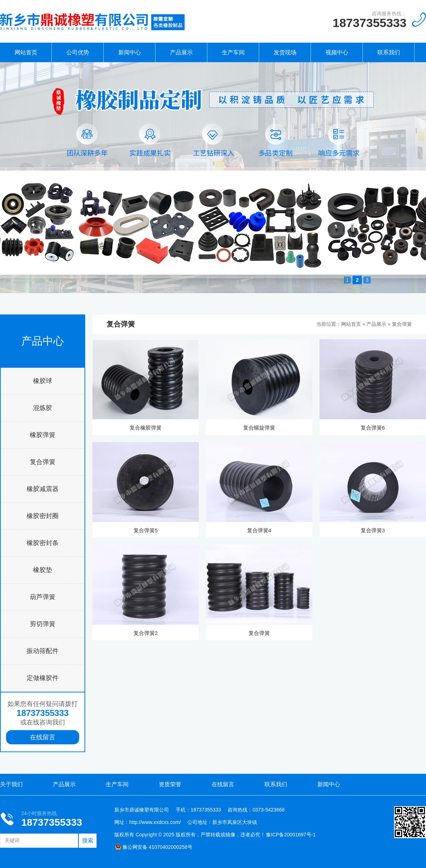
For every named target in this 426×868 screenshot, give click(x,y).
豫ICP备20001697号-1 (291, 835)
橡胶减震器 (43, 489)
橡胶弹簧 (43, 435)
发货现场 (285, 52)
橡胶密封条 (43, 543)
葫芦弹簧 (43, 597)
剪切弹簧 (43, 624)
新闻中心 (130, 52)
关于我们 (11, 784)
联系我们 (389, 52)
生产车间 (233, 52)
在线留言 (43, 737)
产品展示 (181, 52)
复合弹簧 (43, 462)
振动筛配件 (43, 651)
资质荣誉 (170, 784)
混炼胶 (43, 408)
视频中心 (337, 52)
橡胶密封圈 (43, 516)
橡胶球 (43, 381)
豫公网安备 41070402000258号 (154, 847)
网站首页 (26, 52)
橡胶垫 (43, 570)
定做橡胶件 (43, 678)
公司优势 (78, 52)
